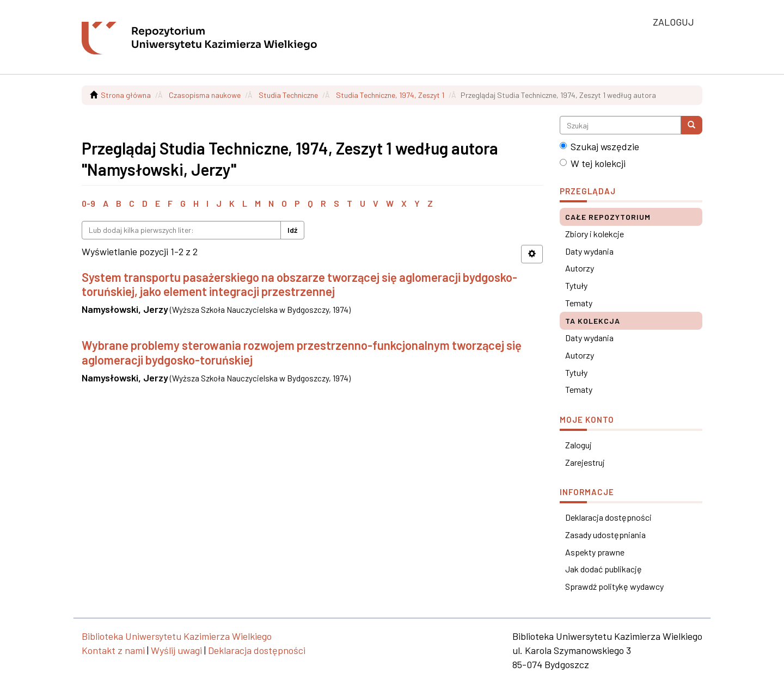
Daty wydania (589, 251)
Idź (292, 230)
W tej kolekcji (593, 163)
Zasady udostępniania (605, 535)
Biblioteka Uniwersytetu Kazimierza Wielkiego (177, 636)
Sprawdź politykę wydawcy (614, 586)
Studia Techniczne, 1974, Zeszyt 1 (390, 95)
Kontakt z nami (113, 650)
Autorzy (580, 268)
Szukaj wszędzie (599, 146)
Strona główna (126, 95)
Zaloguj (578, 445)
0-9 (88, 203)
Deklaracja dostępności (608, 517)
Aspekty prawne (595, 552)
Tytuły (576, 285)
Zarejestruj (585, 462)
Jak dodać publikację (604, 569)
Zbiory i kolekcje (595, 234)
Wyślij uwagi (176, 650)
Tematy (579, 303)
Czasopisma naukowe (205, 95)
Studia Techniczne (288, 95)
